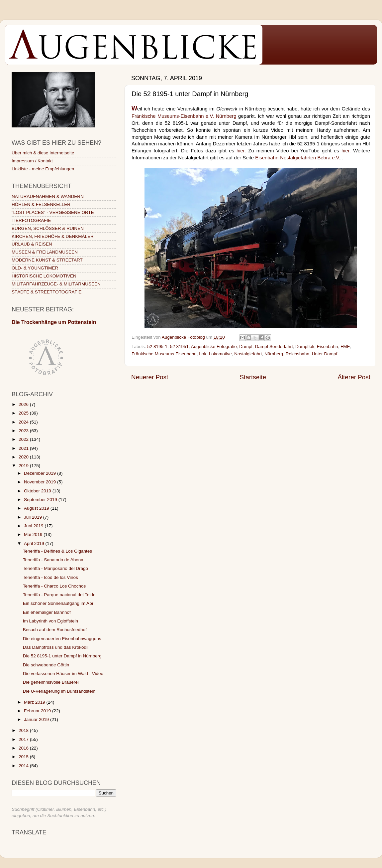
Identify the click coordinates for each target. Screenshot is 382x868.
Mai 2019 (34, 534)
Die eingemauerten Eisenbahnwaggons (62, 639)
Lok (203, 354)
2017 (24, 739)
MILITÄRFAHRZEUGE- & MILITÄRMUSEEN (56, 284)
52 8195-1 (157, 347)
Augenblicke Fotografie (214, 347)
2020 (24, 457)
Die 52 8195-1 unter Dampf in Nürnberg (62, 656)
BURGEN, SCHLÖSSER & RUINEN (48, 228)
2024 (24, 422)
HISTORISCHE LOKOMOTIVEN (44, 276)
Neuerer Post (150, 377)
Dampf (246, 347)
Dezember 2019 (41, 473)
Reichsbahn (297, 354)
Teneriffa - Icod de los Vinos (50, 577)
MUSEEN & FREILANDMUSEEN (45, 252)
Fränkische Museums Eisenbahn (164, 354)
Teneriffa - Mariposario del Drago (55, 568)
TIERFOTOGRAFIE (31, 220)
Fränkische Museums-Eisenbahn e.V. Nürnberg (184, 116)
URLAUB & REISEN (32, 244)
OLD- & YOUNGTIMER (35, 268)
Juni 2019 (34, 526)
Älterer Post (354, 377)
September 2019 (41, 500)
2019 (24, 466)
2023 (24, 431)
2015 (24, 757)
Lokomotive (220, 354)
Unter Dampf (325, 354)
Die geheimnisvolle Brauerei (51, 682)
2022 (24, 439)
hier (240, 151)
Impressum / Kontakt (32, 161)
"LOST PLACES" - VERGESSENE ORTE (53, 212)
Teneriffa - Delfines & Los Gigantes (57, 551)
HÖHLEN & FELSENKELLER (41, 204)
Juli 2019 (34, 517)
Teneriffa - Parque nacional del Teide (59, 595)
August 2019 (37, 508)
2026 (24, 404)
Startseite (253, 377)
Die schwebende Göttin (46, 665)
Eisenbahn (328, 347)
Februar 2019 (38, 711)
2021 (24, 448)
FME (345, 347)
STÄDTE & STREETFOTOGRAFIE (47, 292)
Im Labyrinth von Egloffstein (50, 621)
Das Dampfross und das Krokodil (56, 647)
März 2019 (35, 702)
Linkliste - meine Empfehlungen (43, 169)
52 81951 (179, 347)
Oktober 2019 (38, 491)
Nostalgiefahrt (248, 354)
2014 (24, 766)
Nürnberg (274, 354)
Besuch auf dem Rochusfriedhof (55, 630)
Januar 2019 (37, 719)
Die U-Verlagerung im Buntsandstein (59, 691)
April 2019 (35, 543)
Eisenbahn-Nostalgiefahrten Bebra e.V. (298, 158)
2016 (24, 748)
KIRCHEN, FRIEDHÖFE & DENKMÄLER (53, 236)
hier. (346, 151)
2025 (24, 413)
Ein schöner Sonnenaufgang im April (59, 603)
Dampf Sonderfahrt (274, 347)
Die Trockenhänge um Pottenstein (54, 322)
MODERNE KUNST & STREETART (47, 260)
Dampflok (305, 347)
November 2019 (41, 482)
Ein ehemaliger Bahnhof (47, 612)
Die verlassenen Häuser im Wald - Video (63, 674)
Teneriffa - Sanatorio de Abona (53, 560)
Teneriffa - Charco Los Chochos (54, 586)
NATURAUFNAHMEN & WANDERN (48, 196)
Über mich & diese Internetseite (43, 153)
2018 (24, 730)
